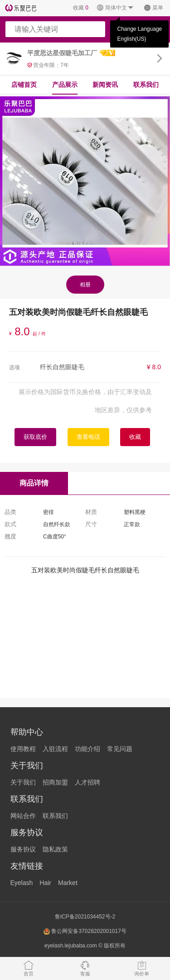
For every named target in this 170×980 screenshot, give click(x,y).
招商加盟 (55, 782)
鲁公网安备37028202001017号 (85, 931)
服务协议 (23, 849)
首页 (29, 968)
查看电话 (88, 437)
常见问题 (120, 749)
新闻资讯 (105, 85)
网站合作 (23, 816)
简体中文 (115, 8)
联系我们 (146, 85)
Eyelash (22, 883)
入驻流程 (55, 749)
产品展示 (65, 85)
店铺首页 (24, 85)
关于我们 (23, 782)
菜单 (153, 8)
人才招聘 (87, 782)
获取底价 (35, 437)
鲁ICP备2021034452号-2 (85, 917)
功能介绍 (87, 749)
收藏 (81, 8)
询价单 (142, 968)
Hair (45, 883)
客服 (85, 968)
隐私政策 (55, 849)
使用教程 (23, 749)
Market (68, 883)
